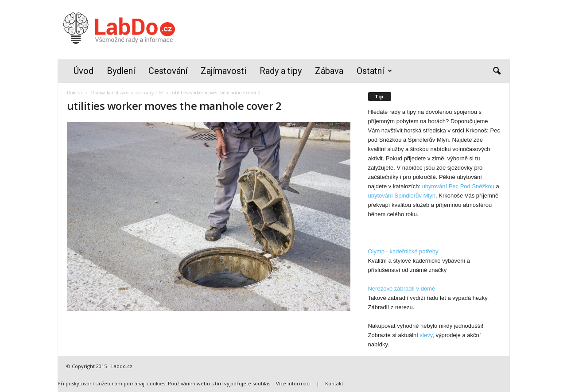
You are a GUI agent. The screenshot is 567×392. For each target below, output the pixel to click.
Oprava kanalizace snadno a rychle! (127, 93)
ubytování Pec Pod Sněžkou (458, 186)
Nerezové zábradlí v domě (402, 289)
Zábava (329, 71)
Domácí (74, 93)
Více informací (293, 383)
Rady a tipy (281, 71)
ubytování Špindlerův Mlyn (402, 196)
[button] (497, 71)
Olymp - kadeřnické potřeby (403, 251)
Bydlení (121, 71)
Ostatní (374, 71)
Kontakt (334, 383)
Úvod (83, 71)
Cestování (168, 71)
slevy (426, 335)
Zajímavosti (223, 71)
